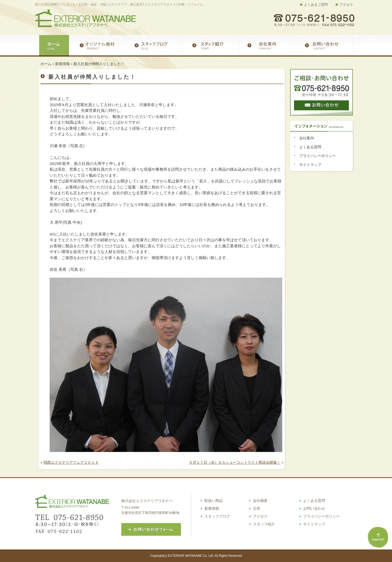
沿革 (257, 508)
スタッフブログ (217, 516)
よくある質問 (310, 147)
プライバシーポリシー (318, 156)
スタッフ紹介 (264, 524)
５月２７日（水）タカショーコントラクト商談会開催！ (235, 462)
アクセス (346, 5)
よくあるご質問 (316, 5)
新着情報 (62, 64)
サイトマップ (310, 165)
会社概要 (260, 501)
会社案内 (307, 138)
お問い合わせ (314, 508)
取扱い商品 (214, 501)
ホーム (46, 64)
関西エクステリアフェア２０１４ (71, 462)
